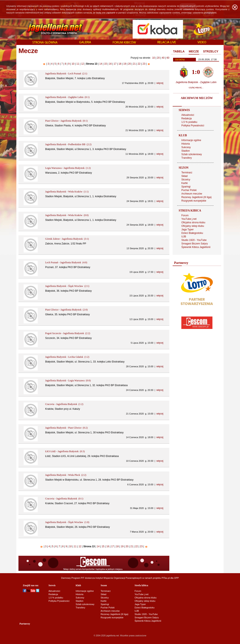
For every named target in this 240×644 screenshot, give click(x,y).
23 (144, 64)
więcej (160, 83)
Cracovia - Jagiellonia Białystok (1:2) (64, 404)
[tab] (179, 52)
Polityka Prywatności (193, 126)
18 (120, 64)
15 (105, 64)
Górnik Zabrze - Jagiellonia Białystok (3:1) (67, 239)
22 (139, 64)
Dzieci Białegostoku (192, 233)
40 (163, 58)
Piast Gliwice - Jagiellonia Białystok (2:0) (66, 310)
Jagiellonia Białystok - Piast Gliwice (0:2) (66, 428)
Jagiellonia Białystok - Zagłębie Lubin (196, 82)
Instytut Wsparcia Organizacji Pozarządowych (119, 578)
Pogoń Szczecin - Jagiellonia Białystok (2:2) (68, 333)
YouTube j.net (189, 219)
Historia (186, 144)
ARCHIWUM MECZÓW (197, 98)
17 (115, 64)
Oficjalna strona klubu (193, 222)
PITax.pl (166, 578)
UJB (184, 237)
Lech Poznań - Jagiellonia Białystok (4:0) (66, 262)
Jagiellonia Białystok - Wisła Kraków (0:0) (67, 215)
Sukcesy (186, 147)
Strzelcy (186, 180)
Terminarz (187, 173)
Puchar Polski (189, 190)
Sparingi (186, 187)
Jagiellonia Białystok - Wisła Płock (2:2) (66, 475)
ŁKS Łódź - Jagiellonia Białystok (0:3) (65, 451)
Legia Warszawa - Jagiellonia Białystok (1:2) (68, 168)
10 (153, 58)
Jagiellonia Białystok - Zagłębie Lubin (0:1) (67, 97)
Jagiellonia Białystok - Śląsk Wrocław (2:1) (67, 286)
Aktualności (188, 115)
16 (110, 64)
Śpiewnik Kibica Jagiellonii (196, 247)
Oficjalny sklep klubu (193, 226)
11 (78, 64)
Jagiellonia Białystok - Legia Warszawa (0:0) (68, 381)
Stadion (186, 151)
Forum (185, 215)
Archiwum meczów (192, 194)
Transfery (187, 158)
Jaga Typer (187, 230)
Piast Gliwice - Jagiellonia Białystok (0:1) (66, 121)
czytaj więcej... (196, 87)
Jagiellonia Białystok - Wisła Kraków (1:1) (67, 192)
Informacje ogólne (191, 140)
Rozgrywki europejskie (194, 201)
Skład (184, 176)
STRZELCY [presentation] (211, 51)
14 (101, 64)
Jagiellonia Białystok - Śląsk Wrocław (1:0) (67, 522)
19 (125, 64)
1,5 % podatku (189, 122)
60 (168, 58)
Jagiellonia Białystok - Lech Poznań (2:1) (66, 74)
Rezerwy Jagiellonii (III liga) (196, 197)
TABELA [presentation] (179, 51)
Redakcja (187, 118)
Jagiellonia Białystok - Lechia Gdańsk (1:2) (67, 357)
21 (134, 64)
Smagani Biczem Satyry (195, 244)
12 (82, 64)
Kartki (185, 183)
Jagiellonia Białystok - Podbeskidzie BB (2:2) (68, 144)
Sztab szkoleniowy (192, 154)
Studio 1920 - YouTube (194, 240)
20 (158, 58)
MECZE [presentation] (194, 51)
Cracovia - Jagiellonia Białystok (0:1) (64, 499)
